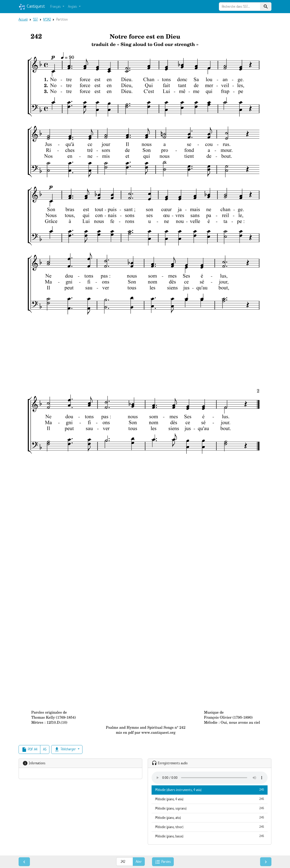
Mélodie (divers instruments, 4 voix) (210, 790)
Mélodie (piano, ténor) (210, 827)
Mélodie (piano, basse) (210, 836)
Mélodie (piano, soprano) (210, 808)
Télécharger (65, 749)
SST (35, 19)
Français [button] (56, 6)
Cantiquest (32, 7)
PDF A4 (29, 750)
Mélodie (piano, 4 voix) (210, 799)
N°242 (47, 19)
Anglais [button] (73, 6)
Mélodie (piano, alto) (210, 818)
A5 (45, 749)
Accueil (23, 19)
